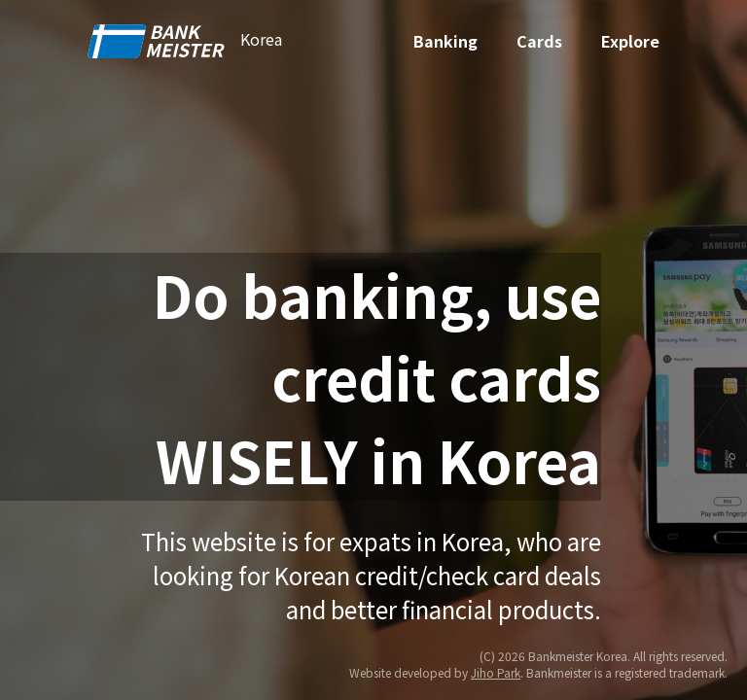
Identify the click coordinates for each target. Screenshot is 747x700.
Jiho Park (496, 672)
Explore (630, 41)
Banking (445, 41)
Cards (539, 41)
